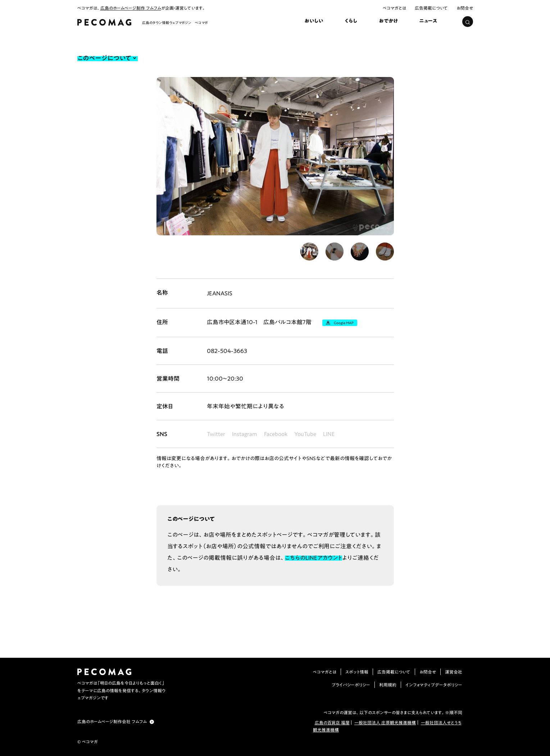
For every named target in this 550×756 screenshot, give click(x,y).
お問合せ (465, 8)
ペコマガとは (394, 8)
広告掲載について (431, 8)
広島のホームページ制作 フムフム (131, 8)
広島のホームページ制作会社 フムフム (112, 721)
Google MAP (344, 323)
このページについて (104, 58)
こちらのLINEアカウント (313, 558)
